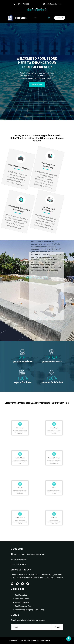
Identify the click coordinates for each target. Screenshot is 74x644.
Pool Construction (22, 599)
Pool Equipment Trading (24, 606)
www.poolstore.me (16, 640)
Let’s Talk (60, 18)
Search (57, 627)
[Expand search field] (49, 18)
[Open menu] (35, 18)
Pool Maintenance (22, 602)
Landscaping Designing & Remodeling (30, 610)
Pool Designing (21, 595)
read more (37, 84)
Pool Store (21, 18)
